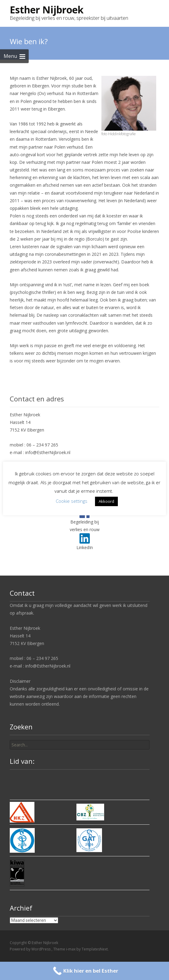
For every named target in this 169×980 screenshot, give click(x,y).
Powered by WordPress (31, 949)
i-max (71, 949)
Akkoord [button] (106, 501)
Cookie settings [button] (72, 501)
